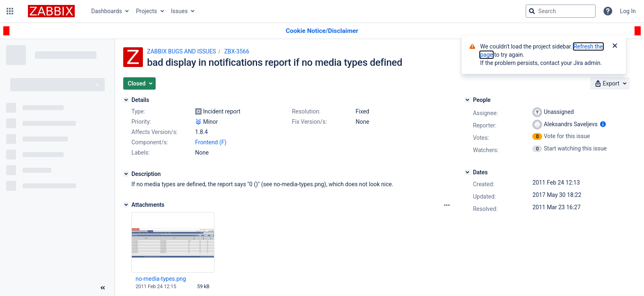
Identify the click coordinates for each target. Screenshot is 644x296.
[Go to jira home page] (51, 11)
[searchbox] (561, 11)
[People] (467, 100)
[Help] (608, 11)
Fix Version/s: (309, 122)
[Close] (615, 46)
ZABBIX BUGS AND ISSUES (182, 51)
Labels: (140, 153)
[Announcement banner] (322, 31)
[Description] (126, 174)
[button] (10, 11)
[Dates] (467, 172)
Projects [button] (146, 11)
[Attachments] (126, 205)
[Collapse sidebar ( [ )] (103, 288)
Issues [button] (179, 11)
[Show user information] (603, 124)
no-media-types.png (161, 279)
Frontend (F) (211, 142)
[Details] (126, 100)
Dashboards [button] (107, 11)
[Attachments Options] (447, 205)
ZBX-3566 (237, 51)
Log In (628, 11)
